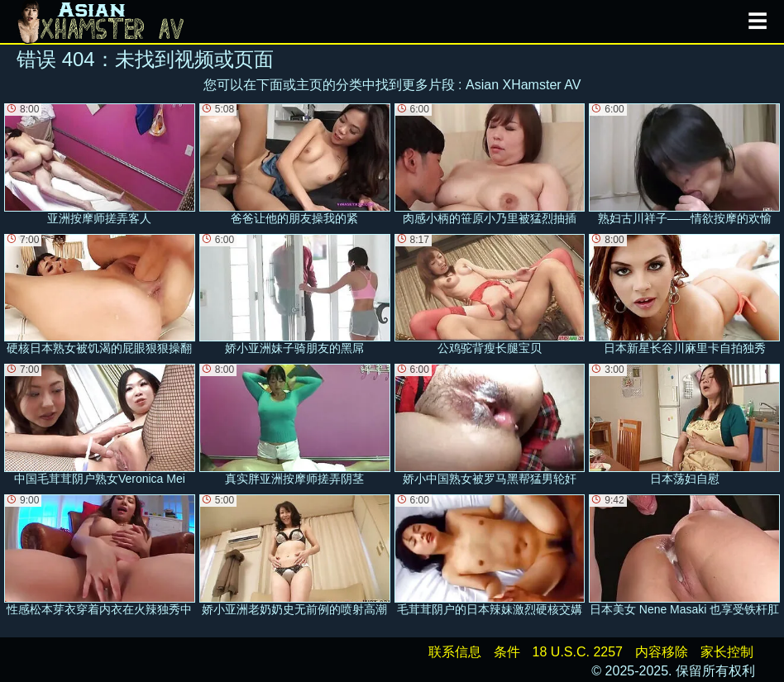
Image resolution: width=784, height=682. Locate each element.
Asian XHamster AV (523, 85)
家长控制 (727, 652)
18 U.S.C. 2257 (578, 652)
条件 (507, 652)
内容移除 (662, 652)
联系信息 (455, 652)
